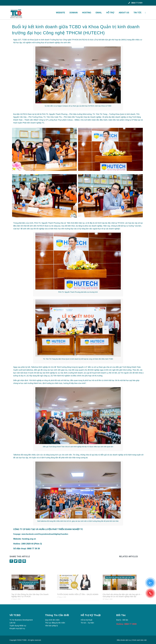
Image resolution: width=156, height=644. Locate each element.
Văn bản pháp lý (51, 626)
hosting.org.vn (29, 539)
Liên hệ (12, 623)
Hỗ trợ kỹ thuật (87, 620)
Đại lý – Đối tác (122, 620)
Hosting (87, 13)
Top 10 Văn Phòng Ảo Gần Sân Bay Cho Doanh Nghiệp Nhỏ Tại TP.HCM (30, 595)
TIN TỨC (138, 13)
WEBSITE (61, 13)
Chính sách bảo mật (139, 640)
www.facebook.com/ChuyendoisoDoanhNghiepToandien (45, 534)
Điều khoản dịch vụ (124, 640)
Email (99, 13)
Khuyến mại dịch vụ (17, 628)
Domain (74, 13)
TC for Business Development (21, 620)
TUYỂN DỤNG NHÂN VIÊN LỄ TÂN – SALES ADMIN (78, 594)
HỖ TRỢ (110, 13)
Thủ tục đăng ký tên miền (55, 623)
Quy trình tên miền (52, 620)
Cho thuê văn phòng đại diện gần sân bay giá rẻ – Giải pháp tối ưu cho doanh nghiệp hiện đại (122, 595)
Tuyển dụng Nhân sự (18, 626)
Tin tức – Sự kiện (87, 623)
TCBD (24, 640)
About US (124, 13)
